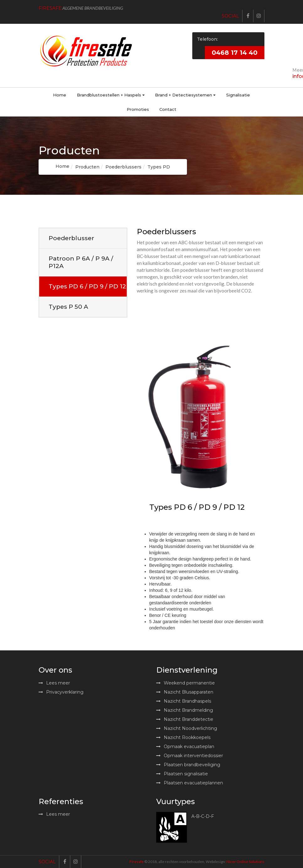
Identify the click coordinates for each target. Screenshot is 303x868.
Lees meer (54, 683)
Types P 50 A (68, 307)
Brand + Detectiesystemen (185, 95)
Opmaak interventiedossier (190, 756)
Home (60, 95)
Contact (168, 109)
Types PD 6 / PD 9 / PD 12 (87, 286)
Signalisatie (238, 95)
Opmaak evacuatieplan (185, 747)
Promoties (138, 109)
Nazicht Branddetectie (185, 719)
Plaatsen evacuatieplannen (190, 783)
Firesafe (137, 862)
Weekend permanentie (186, 683)
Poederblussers (123, 167)
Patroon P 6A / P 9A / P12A (81, 262)
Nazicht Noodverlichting (187, 728)
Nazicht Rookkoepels (183, 737)
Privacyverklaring (61, 692)
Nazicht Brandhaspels (184, 701)
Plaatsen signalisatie (182, 774)
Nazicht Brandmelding (185, 710)
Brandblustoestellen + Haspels (111, 95)
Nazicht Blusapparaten (185, 692)
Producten (87, 167)
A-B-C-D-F (203, 817)
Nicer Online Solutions (245, 862)
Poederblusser (71, 238)
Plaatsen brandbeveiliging (188, 765)
